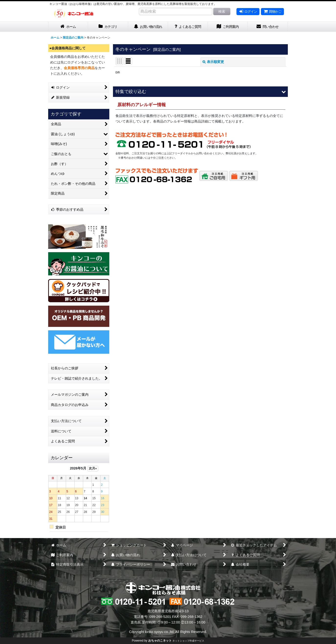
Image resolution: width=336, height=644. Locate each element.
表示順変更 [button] (213, 62)
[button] (200, 92)
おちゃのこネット (160, 641)
